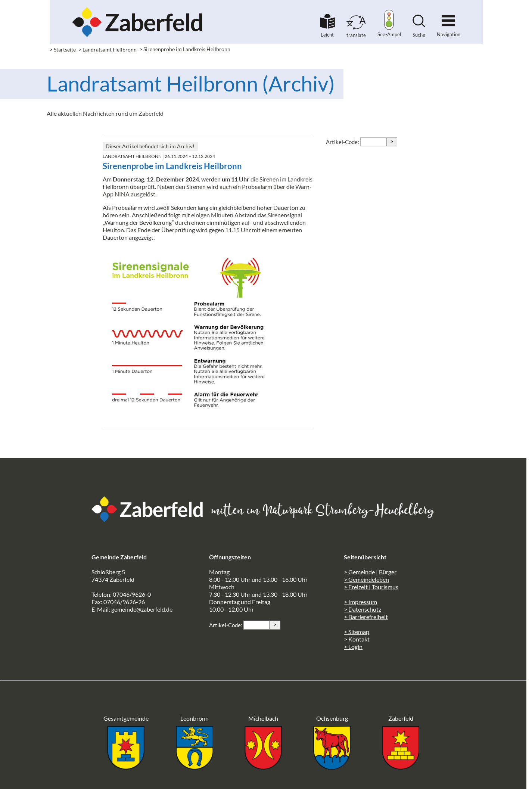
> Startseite (63, 49)
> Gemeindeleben (366, 579)
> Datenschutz (363, 609)
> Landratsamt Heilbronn (108, 49)
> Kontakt (357, 639)
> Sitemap (357, 632)
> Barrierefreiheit (366, 617)
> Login (353, 647)
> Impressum (360, 602)
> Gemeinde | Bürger (370, 572)
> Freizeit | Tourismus (371, 587)
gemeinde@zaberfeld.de (142, 609)
